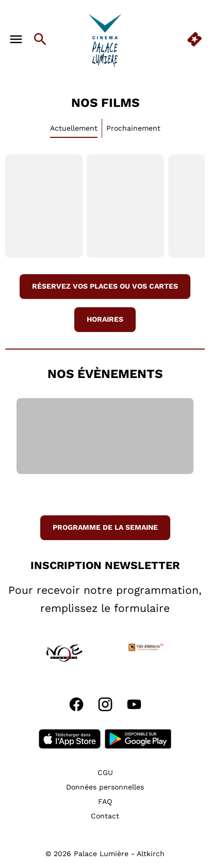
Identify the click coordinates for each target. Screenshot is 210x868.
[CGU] (105, 772)
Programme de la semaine (105, 527)
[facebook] (76, 704)
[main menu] (16, 39)
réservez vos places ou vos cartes (105, 286)
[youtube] (134, 704)
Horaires (105, 319)
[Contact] (105, 816)
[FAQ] (105, 801)
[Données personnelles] (105, 787)
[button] (23, 653)
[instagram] (105, 704)
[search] (40, 39)
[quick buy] (195, 39)
